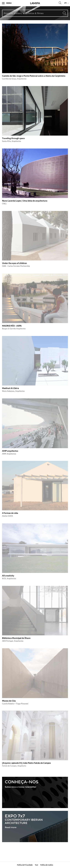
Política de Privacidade (25, 865)
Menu (7, 3)
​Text (36, 865)
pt (66, 3)
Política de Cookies (47, 865)
